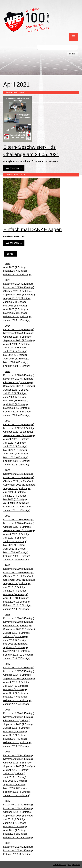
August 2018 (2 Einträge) (17, 633)
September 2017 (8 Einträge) (19, 678)
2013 (8, 843)
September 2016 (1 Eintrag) (18, 724)
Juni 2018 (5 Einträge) (15, 640)
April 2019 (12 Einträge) (16, 598)
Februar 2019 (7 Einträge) (17, 605)
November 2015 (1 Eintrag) (18, 759)
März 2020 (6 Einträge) (16, 552)
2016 (8, 710)
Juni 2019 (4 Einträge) (15, 591)
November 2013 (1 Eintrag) (18, 850)
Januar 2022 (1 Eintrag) (16, 465)
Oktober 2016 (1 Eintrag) (17, 720)
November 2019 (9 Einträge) (19, 572)
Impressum (74, 864)
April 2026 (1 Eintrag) (15, 267)
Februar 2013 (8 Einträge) (17, 854)
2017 (8, 664)
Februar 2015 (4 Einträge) (17, 792)
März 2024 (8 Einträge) (16, 362)
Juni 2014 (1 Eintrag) (15, 823)
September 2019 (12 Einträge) (20, 580)
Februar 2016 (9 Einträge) (17, 742)
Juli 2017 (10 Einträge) (16, 686)
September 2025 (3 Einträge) (19, 295)
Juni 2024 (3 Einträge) (15, 351)
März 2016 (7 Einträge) (16, 739)
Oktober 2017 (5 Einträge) (17, 675)
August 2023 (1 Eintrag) (16, 390)
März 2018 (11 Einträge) (16, 651)
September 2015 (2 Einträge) (19, 766)
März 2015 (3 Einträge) (16, 788)
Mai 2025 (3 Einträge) (15, 306)
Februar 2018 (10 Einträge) (18, 655)
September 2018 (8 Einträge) (19, 629)
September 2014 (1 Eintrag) (18, 816)
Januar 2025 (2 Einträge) (17, 320)
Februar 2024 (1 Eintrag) (17, 366)
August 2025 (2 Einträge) (17, 298)
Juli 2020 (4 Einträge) (15, 538)
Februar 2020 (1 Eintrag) (17, 556)
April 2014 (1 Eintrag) (15, 830)
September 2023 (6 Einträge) (19, 386)
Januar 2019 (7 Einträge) (17, 609)
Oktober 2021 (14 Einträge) (18, 481)
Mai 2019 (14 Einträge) (16, 594)
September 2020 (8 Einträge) (19, 530)
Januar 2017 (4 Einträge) (17, 704)
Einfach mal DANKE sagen (33, 229)
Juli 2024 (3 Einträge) (15, 348)
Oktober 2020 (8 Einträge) (17, 527)
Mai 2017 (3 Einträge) (15, 689)
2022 (8, 421)
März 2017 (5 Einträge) (16, 697)
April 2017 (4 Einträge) (15, 693)
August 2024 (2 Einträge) (17, 344)
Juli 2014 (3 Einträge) (15, 819)
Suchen (72, 54)
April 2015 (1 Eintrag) (15, 784)
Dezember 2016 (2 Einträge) (19, 713)
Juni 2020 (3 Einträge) (15, 541)
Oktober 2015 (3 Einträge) (17, 763)
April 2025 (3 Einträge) (15, 309)
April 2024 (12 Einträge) (16, 359)
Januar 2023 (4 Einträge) (17, 415)
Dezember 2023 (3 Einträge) (19, 375)
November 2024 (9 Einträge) (19, 333)
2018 (8, 614)
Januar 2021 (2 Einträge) (17, 510)
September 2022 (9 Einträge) (19, 435)
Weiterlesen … (14, 168)
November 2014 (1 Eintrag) (18, 808)
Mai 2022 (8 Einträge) (15, 450)
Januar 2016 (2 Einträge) (17, 746)
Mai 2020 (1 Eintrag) (14, 545)
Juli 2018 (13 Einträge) (16, 636)
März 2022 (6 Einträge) (16, 457)
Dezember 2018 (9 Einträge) (19, 618)
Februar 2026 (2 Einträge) (17, 274)
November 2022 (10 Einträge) (19, 428)
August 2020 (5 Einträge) (17, 534)
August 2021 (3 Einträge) (17, 488)
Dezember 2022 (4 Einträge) (19, 424)
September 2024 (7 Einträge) (19, 340)
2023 (8, 371)
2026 (8, 263)
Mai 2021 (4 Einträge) (15, 499)
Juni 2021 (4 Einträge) (15, 496)
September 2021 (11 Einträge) (20, 485)
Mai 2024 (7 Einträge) (15, 355)
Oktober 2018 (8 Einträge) (17, 625)
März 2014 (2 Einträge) (16, 834)
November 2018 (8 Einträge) (19, 622)
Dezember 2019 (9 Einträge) (19, 569)
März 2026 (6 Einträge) (16, 271)
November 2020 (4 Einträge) (19, 523)
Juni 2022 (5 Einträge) (15, 446)
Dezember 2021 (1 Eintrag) (18, 474)
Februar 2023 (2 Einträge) (17, 412)
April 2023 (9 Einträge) (15, 404)
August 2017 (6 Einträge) (17, 682)
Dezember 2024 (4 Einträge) (19, 329)
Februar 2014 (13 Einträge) (18, 837)
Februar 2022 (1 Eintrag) (17, 461)
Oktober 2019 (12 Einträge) (18, 576)
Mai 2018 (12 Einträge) (16, 644)
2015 (8, 752)
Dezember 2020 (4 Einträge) (19, 519)
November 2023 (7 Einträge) (19, 379)
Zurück (10, 254)
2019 (8, 565)
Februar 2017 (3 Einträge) (17, 700)
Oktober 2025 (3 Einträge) (17, 291)
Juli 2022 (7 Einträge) (15, 443)
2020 (8, 516)
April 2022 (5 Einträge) (15, 454)
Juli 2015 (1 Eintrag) (14, 773)
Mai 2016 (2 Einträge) (15, 731)
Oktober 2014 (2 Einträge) (17, 812)
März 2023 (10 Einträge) (16, 408)
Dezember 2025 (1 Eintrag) (18, 284)
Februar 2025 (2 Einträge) (17, 316)
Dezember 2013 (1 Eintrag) (18, 847)
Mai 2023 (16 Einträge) (16, 401)
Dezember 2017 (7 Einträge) (19, 667)
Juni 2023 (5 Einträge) (15, 397)
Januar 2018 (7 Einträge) (17, 658)
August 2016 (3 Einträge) (17, 728)
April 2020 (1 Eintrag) (15, 549)
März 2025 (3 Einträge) (16, 313)
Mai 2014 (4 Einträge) (15, 826)
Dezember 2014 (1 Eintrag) (18, 805)
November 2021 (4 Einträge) (19, 477)
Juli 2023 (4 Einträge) (15, 393)
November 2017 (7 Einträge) (19, 671)
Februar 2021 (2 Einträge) (17, 507)
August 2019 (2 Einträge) (17, 583)
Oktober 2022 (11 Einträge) (18, 432)
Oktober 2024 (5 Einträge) (17, 337)
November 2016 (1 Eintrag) (18, 717)
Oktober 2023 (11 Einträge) (18, 382)
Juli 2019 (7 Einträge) (15, 587)
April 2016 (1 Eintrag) (15, 735)
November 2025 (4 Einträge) (19, 287)
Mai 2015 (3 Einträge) (15, 781)
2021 (8, 470)
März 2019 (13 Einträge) (16, 602)
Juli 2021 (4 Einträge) (15, 492)
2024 (8, 326)
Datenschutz (59, 864)
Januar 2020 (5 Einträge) (17, 560)
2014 (8, 801)
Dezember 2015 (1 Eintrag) (18, 755)
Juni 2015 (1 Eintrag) (15, 777)
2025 (8, 280)
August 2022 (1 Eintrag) (16, 439)
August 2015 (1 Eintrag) (16, 770)
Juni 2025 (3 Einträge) (15, 302)
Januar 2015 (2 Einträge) (17, 795)
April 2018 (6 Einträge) (15, 647)
